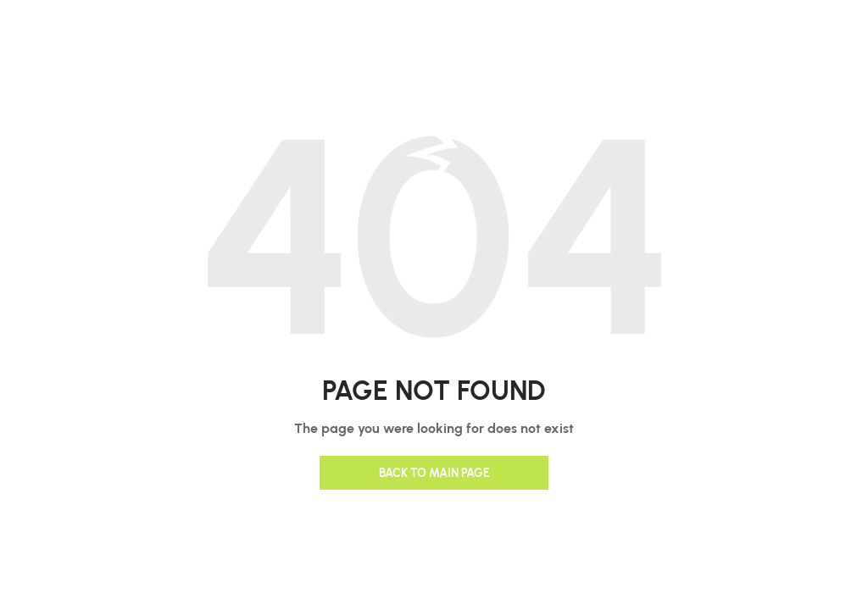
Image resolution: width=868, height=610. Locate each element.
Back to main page (434, 472)
